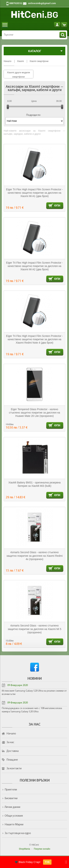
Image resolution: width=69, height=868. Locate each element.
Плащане (12, 760)
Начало (11, 734)
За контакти (14, 769)
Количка (64, 25)
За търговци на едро (18, 833)
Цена (34, 101)
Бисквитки (11, 798)
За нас (10, 742)
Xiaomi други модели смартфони (18, 75)
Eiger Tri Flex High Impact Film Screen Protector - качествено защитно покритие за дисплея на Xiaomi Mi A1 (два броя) (34, 193)
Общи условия (14, 816)
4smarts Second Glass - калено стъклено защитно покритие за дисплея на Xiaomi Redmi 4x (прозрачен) (34, 556)
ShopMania (24, 849)
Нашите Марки (14, 825)
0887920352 (16, 3)
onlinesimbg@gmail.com (42, 3)
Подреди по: (34, 115)
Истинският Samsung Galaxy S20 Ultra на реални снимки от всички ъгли (34, 693)
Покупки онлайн (42, 849)
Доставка (13, 751)
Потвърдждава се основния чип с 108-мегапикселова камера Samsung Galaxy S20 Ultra (32, 710)
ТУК (47, 862)
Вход (57, 25)
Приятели (11, 790)
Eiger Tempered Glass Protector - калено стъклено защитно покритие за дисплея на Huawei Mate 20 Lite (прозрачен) (35, 413)
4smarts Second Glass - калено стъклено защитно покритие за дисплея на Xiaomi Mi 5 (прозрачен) (34, 629)
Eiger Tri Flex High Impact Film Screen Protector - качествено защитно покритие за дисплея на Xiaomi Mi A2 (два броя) (34, 266)
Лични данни (12, 807)
